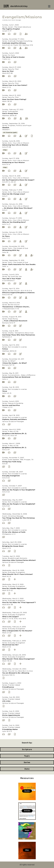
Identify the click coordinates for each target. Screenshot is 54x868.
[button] (49, 6)
